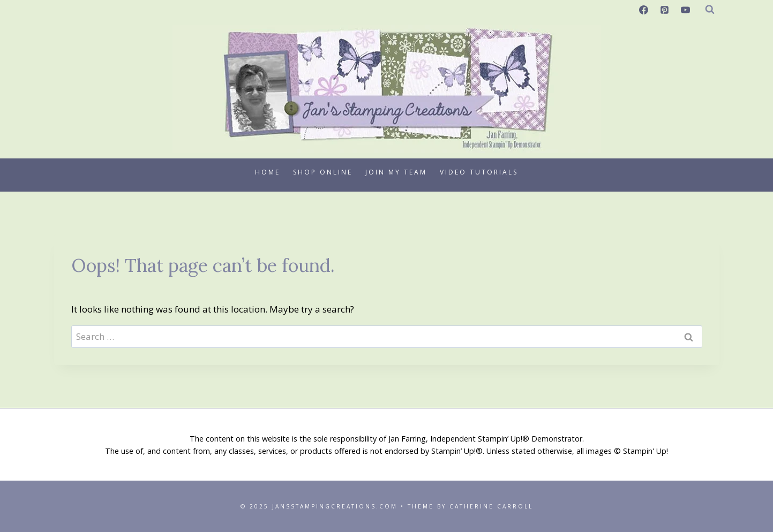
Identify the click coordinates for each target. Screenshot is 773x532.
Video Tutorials (479, 172)
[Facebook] (643, 10)
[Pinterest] (664, 10)
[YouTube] (686, 10)
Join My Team (396, 172)
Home (268, 172)
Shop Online (323, 172)
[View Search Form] (710, 10)
